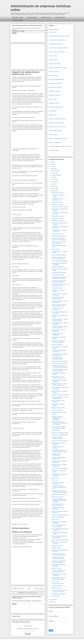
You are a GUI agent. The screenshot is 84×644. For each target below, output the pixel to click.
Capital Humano (53, 32)
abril (53, 184)
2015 (52, 166)
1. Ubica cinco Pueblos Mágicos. (60, 468)
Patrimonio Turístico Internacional (57, 127)
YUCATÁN (54, 415)
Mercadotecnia (52, 111)
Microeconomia (53, 115)
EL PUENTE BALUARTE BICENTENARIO (58, 298)
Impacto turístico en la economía (60, 540)
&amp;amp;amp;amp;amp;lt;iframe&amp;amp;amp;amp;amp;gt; (30, 37)
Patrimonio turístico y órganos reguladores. (59, 381)
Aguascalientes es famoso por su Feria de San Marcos (59, 278)
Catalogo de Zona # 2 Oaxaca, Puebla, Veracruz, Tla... (59, 385)
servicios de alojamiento (23, 524)
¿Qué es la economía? (57, 202)
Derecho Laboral (53, 60)
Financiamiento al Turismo (55, 83)
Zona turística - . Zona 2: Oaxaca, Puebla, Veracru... (59, 377)
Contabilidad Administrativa (56, 44)
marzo (54, 186)
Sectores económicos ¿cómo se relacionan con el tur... (60, 285)
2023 (52, 164)
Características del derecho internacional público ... (59, 562)
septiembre (55, 175)
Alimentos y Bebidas (54, 29)
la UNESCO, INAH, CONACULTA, (56, 455)
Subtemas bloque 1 (32, 17)
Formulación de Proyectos (55, 87)
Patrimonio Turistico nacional (56, 123)
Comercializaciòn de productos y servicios (59, 36)
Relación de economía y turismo (60, 207)
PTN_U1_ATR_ (55, 519)
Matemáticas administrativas (56, 107)
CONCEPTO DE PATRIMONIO (59, 435)
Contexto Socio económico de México (58, 48)
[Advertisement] (5, 606)
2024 (52, 162)
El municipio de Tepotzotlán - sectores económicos (59, 281)
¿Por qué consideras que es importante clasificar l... (59, 571)
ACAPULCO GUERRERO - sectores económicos (59, 342)
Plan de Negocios (53, 135)
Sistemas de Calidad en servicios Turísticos (60, 146)
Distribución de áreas (57, 546)
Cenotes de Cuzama (57, 288)
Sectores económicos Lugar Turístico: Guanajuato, (59, 258)
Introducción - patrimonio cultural (60, 433)
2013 (52, 599)
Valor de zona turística (57, 410)
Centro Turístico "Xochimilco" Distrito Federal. (59, 243)
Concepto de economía (57, 205)
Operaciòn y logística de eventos (57, 119)
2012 (52, 602)
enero (53, 191)
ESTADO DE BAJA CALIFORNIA (60, 395)
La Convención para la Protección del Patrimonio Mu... (59, 487)
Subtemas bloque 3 (60, 17)
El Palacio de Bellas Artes (58, 267)
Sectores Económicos (57, 345)
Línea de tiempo (56, 596)
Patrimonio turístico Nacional (59, 495)
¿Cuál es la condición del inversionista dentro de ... (59, 558)
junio (53, 180)
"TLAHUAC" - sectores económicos (57, 309)
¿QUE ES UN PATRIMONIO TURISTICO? (59, 351)
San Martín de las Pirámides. (59, 273)
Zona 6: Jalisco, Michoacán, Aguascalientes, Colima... (59, 427)
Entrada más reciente (18, 589)
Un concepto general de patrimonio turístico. (58, 505)
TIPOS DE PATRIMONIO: (58, 517)
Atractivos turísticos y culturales (60, 441)
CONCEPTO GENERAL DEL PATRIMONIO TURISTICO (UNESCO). (59, 500)
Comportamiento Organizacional (57, 40)
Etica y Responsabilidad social (56, 79)
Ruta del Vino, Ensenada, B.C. (59, 236)
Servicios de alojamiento (55, 142)
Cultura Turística (53, 56)
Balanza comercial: (56, 588)
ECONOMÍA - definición (58, 221)
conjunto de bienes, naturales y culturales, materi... (59, 355)
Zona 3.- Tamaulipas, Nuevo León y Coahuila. (59, 526)
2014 (52, 169)
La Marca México (53, 99)
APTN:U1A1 (55, 478)
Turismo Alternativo (54, 150)
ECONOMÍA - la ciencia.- (58, 193)
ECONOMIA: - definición (58, 216)
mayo (53, 182)
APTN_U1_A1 (55, 480)
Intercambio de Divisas (57, 584)
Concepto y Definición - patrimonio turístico (57, 438)
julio (53, 177)
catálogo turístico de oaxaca (59, 412)
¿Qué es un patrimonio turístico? (60, 361)
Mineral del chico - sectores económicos (59, 331)
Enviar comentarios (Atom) (31, 593)
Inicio (29, 589)
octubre (54, 173)
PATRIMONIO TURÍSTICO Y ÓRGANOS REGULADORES (60, 366)
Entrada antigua (39, 589)
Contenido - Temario (18, 17)
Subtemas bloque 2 (46, 17)
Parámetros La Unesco (57, 497)
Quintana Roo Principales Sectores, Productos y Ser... (59, 239)
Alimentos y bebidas (57, 548)
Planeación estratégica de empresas (58, 139)
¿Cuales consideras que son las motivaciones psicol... (60, 370)
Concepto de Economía (58, 218)
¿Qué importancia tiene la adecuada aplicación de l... (59, 554)
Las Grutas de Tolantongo (58, 275)
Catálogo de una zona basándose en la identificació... (57, 418)
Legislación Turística (54, 103)
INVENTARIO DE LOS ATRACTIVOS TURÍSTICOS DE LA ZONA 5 (59, 423)
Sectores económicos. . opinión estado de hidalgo (60, 320)
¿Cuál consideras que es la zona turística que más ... (60, 398)
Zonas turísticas (56, 430)
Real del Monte (55, 249)
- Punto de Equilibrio (57, 586)
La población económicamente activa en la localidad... (59, 591)
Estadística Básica (53, 75)
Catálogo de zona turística (58, 408)
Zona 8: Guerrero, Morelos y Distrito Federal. (59, 537)
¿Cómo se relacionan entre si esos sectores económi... (59, 305)
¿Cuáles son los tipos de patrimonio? (58, 447)
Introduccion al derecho (55, 95)
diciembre (54, 171)
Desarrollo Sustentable (55, 64)
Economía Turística (54, 72)
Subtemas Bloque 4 (18, 20)
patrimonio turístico (56, 568)
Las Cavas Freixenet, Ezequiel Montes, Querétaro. (59, 327)
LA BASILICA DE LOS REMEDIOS (57, 334)
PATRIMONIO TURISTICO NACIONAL (58, 444)
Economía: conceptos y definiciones (58, 199)
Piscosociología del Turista (55, 131)
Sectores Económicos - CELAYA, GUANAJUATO (60, 302)
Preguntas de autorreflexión (59, 594)
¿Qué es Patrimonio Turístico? (59, 364)
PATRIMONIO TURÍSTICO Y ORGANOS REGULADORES (60, 492)
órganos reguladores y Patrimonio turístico (57, 358)
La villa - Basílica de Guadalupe (60, 261)
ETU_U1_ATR (55, 581)
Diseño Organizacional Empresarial (58, 68)
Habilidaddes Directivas (55, 91)
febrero (54, 189)
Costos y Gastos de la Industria (57, 52)
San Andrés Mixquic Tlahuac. (59, 255)
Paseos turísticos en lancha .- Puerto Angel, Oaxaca (59, 578)
